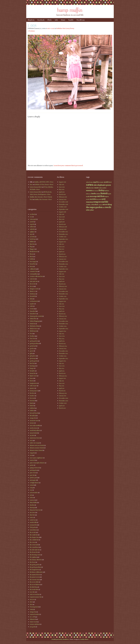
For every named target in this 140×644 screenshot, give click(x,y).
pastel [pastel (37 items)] (100, 199)
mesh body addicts (35, 430)
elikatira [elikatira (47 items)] (88, 188)
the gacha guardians (35, 567)
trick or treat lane (35, 594)
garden (32, 349)
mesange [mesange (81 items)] (93, 196)
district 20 (33, 291)
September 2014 (64, 329)
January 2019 (63, 199)
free (31, 334)
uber (31, 602)
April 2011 (62, 388)
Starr (31, 185)
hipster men (33, 376)
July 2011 (61, 381)
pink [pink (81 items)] (104, 199)
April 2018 (62, 222)
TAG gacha (33, 527)
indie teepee (33, 386)
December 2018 (63, 202)
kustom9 (32, 401)
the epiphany (33, 557)
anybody (32, 229)
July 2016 (61, 274)
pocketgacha (33, 470)
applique (32, 232)
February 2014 (63, 346)
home (31, 378)
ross (31, 490)
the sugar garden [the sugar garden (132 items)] (94, 207)
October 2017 (63, 237)
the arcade (33, 532)
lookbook (32, 408)
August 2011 (62, 378)
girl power (33, 356)
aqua (31, 234)
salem (31, 498)
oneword (32, 460)
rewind (32, 485)
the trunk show (34, 589)
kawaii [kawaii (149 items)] (104, 193)
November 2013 (63, 353)
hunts (31, 381)
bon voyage (33, 262)
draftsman (33, 294)
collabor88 (33, 269)
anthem (32, 227)
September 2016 (63, 269)
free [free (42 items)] (93, 191)
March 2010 (62, 408)
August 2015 (62, 301)
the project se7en (35, 577)
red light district (34, 483)
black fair (32, 244)
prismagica (33, 480)
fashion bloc (33, 319)
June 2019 (62, 187)
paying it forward (35, 468)
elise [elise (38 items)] (92, 188)
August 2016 (62, 272)
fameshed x (33, 314)
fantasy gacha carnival (36, 316)
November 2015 (63, 294)
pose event (33, 473)
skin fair (32, 515)
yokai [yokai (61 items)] (92, 210)
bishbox (32, 242)
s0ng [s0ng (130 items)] (96, 202)
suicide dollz (33, 522)
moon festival (34, 433)
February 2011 (63, 393)
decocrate (33, 284)
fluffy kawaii (33, 331)
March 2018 (62, 224)
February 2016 (63, 286)
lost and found (34, 413)
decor (31, 286)
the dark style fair (35, 550)
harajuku (32, 371)
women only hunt (35, 624)
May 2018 (62, 219)
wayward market (35, 614)
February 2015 (63, 316)
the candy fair (34, 535)
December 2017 (63, 232)
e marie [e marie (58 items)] (96, 188)
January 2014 (63, 349)
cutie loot (32, 279)
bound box (33, 264)
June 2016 (62, 276)
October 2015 (63, 296)
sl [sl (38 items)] (91, 205)
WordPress (81, 20)
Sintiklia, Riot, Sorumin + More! (43, 199)
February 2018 (63, 227)
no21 (31, 440)
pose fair (32, 475)
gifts (31, 353)
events (32, 309)
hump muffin (70, 9)
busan (31, 266)
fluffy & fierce (34, 329)
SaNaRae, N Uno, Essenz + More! (44, 185)
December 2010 (64, 398)
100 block (32, 214)
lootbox (32, 411)
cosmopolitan (34, 274)
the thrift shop (34, 587)
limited (32, 406)
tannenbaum (33, 530)
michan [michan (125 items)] (101, 196)
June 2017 (62, 247)
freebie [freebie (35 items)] (97, 191)
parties (32, 465)
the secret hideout (35, 585)
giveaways (33, 358)
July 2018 (62, 214)
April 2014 (62, 341)
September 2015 (63, 299)
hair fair (32, 363)
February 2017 (63, 257)
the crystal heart (34, 547)
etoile (31, 306)
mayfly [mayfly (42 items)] (88, 196)
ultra (31, 604)
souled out (33, 520)
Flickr (50, 20)
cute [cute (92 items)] (95, 185)
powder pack (33, 478)
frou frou (33, 339)
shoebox (32, 505)
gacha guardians (34, 343)
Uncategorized (34, 607)
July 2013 (61, 363)
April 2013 (62, 371)
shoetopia (32, 508)
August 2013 (62, 361)
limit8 (31, 403)
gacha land (33, 346)
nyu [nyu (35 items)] (97, 199)
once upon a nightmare (36, 458)
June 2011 (62, 383)
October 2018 (63, 207)
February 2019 (63, 197)
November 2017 (63, 234)
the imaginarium (35, 570)
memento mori (34, 421)
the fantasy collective (36, 560)
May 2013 (62, 368)
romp (31, 488)
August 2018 (63, 212)
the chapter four (34, 537)
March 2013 (62, 373)
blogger (32, 249)
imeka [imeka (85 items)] (94, 194)
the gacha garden (35, 565)
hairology (32, 366)
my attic (32, 435)
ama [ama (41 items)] (91, 182)
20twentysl (33, 219)
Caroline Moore (84, 639)
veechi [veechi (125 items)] (108, 207)
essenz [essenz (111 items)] (89, 190)
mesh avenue (34, 428)
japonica (32, 388)
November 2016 (63, 264)
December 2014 (63, 321)
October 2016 (63, 267)
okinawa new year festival (37, 445)
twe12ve (32, 599)
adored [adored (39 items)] (88, 182)
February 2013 (63, 376)
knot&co (32, 396)
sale (31, 495)
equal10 (32, 304)
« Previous (31, 31)
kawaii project (34, 391)
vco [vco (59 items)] (104, 207)
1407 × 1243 (51, 28)
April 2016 (62, 281)
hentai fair (33, 373)
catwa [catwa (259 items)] (90, 185)
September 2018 (64, 209)
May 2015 (62, 309)
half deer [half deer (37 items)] (107, 191)
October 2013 (63, 356)
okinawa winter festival (36, 450)
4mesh (32, 222)
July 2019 (62, 185)
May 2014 (62, 339)
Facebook (41, 20)
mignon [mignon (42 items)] (107, 196)
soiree (32, 517)
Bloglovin (31, 20)
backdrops (33, 239)
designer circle (34, 289)
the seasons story (35, 580)
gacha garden (34, 341)
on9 (31, 455)
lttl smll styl (33, 416)
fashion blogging (35, 321)
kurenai (32, 398)
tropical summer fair (36, 597)
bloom (32, 254)
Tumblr (71, 20)
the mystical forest (35, 575)
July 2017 (61, 244)
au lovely (32, 237)
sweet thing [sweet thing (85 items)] (107, 204)
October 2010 (63, 403)
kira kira (32, 393)
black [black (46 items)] (110, 182)
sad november (34, 493)
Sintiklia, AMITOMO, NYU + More (44, 182)
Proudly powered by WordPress (60, 639)
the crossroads (34, 545)
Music (63, 20)
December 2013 (63, 351)
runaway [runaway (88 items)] (90, 202)
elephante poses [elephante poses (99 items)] (104, 185)
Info (56, 20)
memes (32, 423)
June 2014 (62, 336)
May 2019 (62, 189)
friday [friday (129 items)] (101, 190)
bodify (31, 259)
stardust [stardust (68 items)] (95, 205)
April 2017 (62, 252)
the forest (33, 562)
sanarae (32, 500)
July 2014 (62, 334)
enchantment (34, 301)
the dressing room (35, 555)
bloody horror (34, 252)
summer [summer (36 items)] (100, 205)
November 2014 (63, 324)
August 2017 (62, 242)
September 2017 (63, 239)
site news (32, 512)
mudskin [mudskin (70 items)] (93, 199)
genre (32, 351)
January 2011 (63, 396)
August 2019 (63, 182)
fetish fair (33, 324)
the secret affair (34, 582)
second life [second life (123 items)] (103, 202)
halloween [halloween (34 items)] (88, 194)
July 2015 (61, 304)
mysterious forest (35, 438)
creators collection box (36, 276)
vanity (31, 609)
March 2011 (62, 391)
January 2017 (63, 259)
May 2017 (62, 249)
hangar (32, 368)
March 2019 (62, 194)
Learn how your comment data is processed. (68, 166)
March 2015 (62, 314)
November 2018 (63, 204)
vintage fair (33, 612)
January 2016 (63, 289)
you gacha (33, 627)
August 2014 (63, 331)
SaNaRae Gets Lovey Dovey (65, 28)
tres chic (32, 592)
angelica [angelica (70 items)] (96, 182)
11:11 (31, 217)
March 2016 (62, 284)
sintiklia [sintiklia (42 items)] (88, 205)
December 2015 (63, 291)
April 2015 (62, 311)
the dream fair (34, 552)
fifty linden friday (35, 326)
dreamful (32, 296)
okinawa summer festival (37, 448)
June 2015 (62, 306)
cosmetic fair (34, 271)
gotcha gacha (34, 361)
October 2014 (63, 326)
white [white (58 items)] (88, 210)
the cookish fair (34, 540)
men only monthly (35, 425)
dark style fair (34, 281)
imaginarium (33, 383)
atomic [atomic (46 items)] (101, 182)
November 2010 (64, 401)
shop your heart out (35, 510)
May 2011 (62, 386)
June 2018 (62, 217)
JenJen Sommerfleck (36, 187)
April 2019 (62, 192)
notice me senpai (35, 443)
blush (31, 257)
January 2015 (63, 319)
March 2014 (62, 344)
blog (31, 247)
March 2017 (62, 254)
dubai (31, 299)
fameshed (33, 311)
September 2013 (63, 359)
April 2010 (62, 406)
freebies (32, 336)
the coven (33, 542)
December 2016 (63, 262)
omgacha (32, 453)
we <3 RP (32, 617)
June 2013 (62, 366)
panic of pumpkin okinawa (37, 463)
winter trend (33, 622)
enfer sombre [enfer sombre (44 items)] (103, 188)
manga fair (33, 418)
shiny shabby (33, 502)
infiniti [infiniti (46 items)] (98, 194)
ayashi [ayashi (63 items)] (106, 182)
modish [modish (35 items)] (88, 199)
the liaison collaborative (36, 572)
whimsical (33, 619)
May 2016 (62, 279)
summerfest (33, 525)
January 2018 (63, 229)
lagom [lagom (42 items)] (109, 194)
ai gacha (32, 224)
